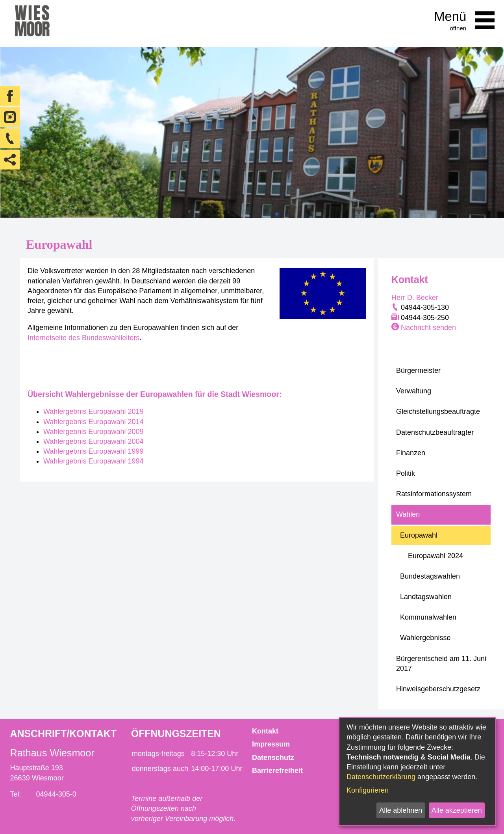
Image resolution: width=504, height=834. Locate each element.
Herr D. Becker (415, 298)
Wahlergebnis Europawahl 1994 (94, 461)
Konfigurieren (368, 790)
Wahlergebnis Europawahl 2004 (94, 441)
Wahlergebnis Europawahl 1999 (94, 451)
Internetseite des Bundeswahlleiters (83, 338)
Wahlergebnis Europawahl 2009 (94, 432)
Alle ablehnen (401, 810)
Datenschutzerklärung (381, 777)
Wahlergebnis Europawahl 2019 (94, 411)
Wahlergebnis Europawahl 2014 (94, 422)
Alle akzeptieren (457, 810)
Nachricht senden (428, 328)
